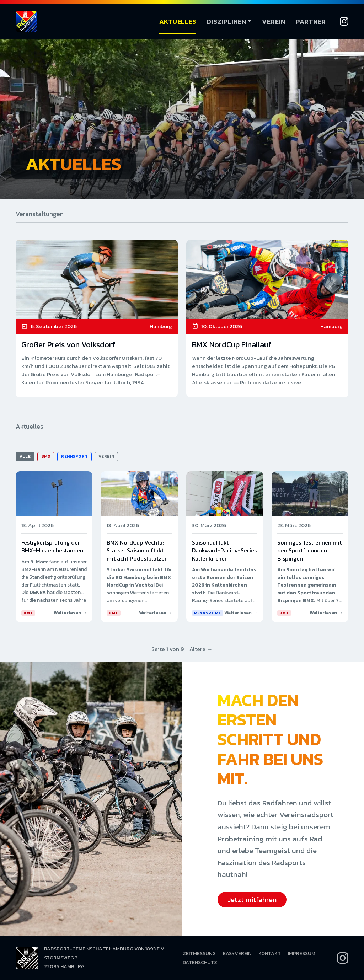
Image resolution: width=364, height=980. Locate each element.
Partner (311, 22)
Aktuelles (178, 22)
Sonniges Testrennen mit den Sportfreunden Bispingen (309, 550)
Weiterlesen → (70, 613)
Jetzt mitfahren (252, 900)
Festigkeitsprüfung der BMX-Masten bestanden (52, 546)
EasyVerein (237, 954)
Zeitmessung (199, 954)
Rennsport (74, 456)
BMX (46, 456)
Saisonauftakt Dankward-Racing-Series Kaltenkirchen (224, 550)
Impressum (302, 954)
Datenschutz (200, 962)
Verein (274, 22)
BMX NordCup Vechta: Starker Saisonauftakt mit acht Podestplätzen (137, 550)
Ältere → (201, 649)
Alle (25, 456)
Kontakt (270, 954)
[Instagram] (344, 21)
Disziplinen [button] (226, 22)
